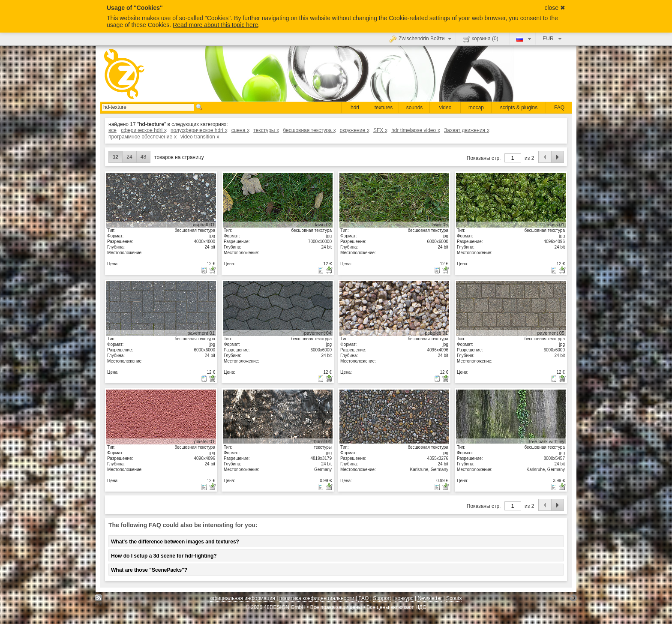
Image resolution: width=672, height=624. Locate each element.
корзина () (481, 39)
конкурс (404, 598)
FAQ (559, 108)
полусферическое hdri (199, 130)
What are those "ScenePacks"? (149, 570)
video (445, 108)
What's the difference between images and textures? (175, 542)
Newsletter (430, 598)
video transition (199, 137)
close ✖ (555, 8)
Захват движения (466, 130)
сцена (240, 130)
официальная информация (242, 598)
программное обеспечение (142, 137)
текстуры (266, 130)
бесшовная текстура (309, 130)
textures (384, 108)
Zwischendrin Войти (421, 39)
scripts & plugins (519, 108)
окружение (354, 130)
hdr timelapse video (415, 130)
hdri (355, 108)
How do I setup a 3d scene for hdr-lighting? (164, 556)
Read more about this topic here (215, 25)
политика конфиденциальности (317, 598)
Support (382, 598)
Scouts (454, 598)
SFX (380, 130)
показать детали (161, 200)
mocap (476, 108)
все (112, 130)
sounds (415, 108)
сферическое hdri (143, 130)
